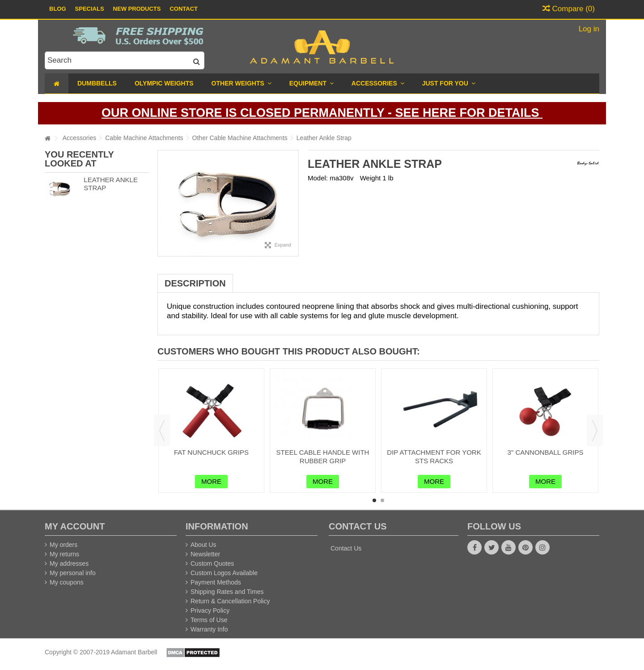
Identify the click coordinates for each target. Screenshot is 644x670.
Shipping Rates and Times (227, 592)
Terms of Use (209, 620)
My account (75, 526)
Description (195, 283)
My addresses (69, 563)
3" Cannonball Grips (546, 452)
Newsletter (205, 554)
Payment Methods (216, 582)
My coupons (66, 582)
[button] (449, 83)
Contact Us (346, 548)
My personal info (73, 573)
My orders (64, 545)
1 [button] (374, 500)
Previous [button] (162, 431)
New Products (137, 9)
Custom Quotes (212, 563)
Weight (370, 178)
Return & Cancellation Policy (230, 601)
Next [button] (595, 431)
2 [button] (382, 500)
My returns (64, 554)
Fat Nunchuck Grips (211, 452)
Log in (588, 29)
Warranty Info (209, 629)
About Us (203, 545)
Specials (90, 9)
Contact (184, 9)
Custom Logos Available (224, 573)
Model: (318, 178)
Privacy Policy (210, 610)
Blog (58, 9)
